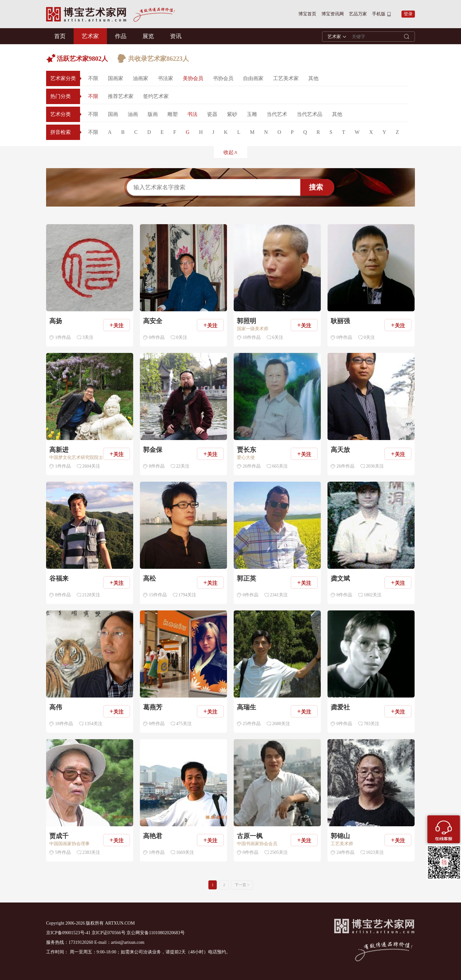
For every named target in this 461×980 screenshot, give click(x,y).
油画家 (141, 78)
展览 (148, 36)
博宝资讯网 (333, 14)
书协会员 (223, 78)
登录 (408, 14)
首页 (60, 36)
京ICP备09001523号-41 (68, 933)
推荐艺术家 (121, 96)
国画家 (116, 78)
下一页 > (242, 885)
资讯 (176, 36)
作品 (121, 36)
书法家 (166, 78)
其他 (313, 78)
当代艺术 (277, 114)
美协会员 (193, 78)
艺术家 (90, 36)
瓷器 (212, 114)
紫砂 (232, 114)
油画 (133, 114)
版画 (153, 114)
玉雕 (252, 114)
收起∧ (231, 152)
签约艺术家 (156, 96)
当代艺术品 (310, 114)
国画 (113, 114)
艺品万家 (358, 14)
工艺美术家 (286, 78)
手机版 (379, 14)
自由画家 (253, 78)
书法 (192, 114)
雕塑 (173, 114)
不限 (93, 78)
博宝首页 (307, 14)
